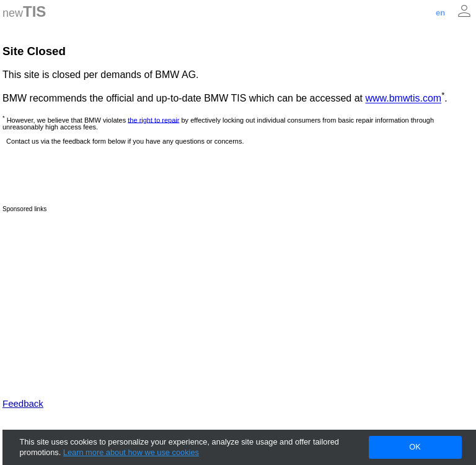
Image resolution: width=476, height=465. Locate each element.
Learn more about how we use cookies (131, 452)
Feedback (23, 403)
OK (415, 447)
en (440, 13)
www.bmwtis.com (403, 99)
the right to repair (153, 120)
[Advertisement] (238, 299)
